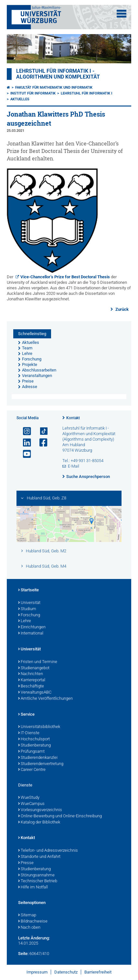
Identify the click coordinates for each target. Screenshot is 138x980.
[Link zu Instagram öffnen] (24, 431)
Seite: (23, 954)
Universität (29, 603)
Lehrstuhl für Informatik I (86, 93)
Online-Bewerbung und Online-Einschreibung (60, 816)
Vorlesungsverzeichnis (40, 810)
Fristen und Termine (38, 662)
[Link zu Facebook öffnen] (41, 443)
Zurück (122, 309)
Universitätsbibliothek (39, 727)
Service (26, 715)
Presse (26, 863)
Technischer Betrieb (38, 881)
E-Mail (74, 466)
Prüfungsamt (31, 752)
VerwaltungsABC (35, 693)
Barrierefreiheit (98, 972)
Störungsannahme (36, 875)
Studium (27, 609)
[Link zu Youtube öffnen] (24, 454)
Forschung (29, 615)
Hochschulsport (34, 739)
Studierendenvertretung (41, 764)
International (31, 634)
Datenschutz (66, 972)
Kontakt (73, 418)
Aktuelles (20, 99)
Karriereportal (32, 680)
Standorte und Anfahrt (39, 857)
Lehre (25, 621)
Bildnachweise (33, 922)
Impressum (37, 972)
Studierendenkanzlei (38, 758)
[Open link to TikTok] (41, 431)
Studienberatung (34, 746)
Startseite (28, 590)
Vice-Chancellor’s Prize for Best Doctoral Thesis (65, 277)
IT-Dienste (29, 733)
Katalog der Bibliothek (39, 823)
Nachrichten (31, 674)
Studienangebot (34, 668)
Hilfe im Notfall (33, 887)
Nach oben (29, 928)
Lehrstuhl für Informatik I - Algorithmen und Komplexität (58, 74)
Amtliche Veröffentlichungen (45, 699)
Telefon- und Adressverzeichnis (48, 851)
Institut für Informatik (33, 93)
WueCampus (31, 804)
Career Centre (32, 770)
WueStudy (29, 798)
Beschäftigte (31, 686)
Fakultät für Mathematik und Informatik (54, 88)
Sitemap (27, 915)
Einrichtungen (32, 627)
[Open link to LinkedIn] (24, 443)
